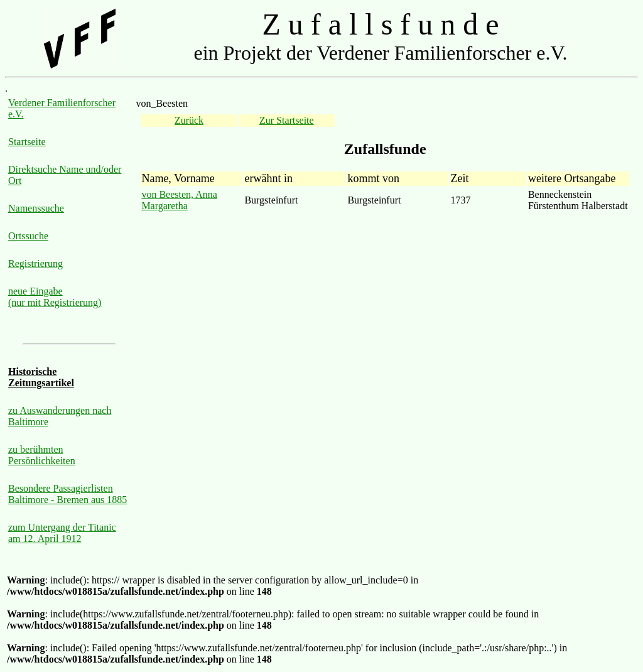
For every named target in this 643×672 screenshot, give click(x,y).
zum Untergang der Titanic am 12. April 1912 (62, 533)
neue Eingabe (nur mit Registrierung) (55, 297)
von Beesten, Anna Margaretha (179, 200)
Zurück (189, 120)
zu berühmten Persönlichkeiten (42, 455)
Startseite (27, 142)
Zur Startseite (287, 120)
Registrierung (35, 263)
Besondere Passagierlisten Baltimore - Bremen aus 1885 (68, 494)
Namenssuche (36, 208)
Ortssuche (28, 236)
